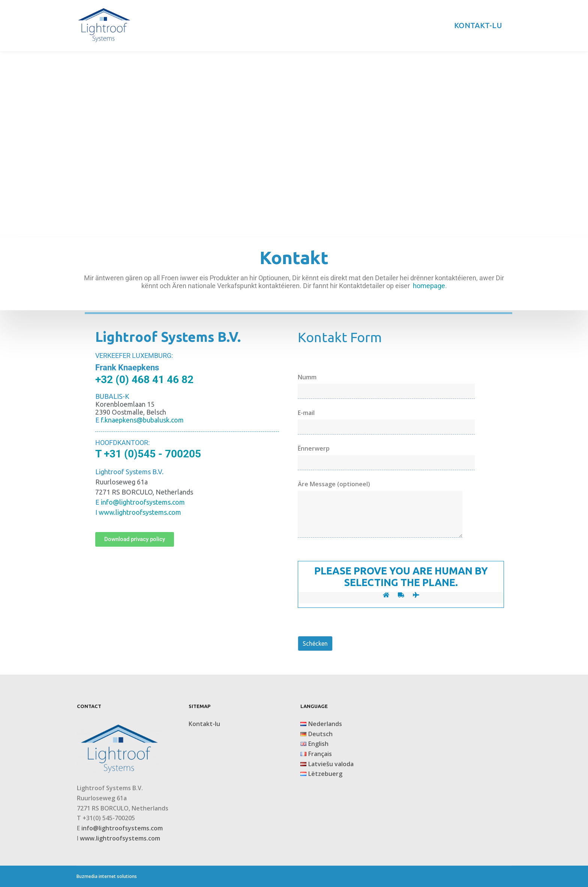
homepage (429, 286)
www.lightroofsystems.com (140, 512)
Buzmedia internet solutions (107, 876)
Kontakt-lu (204, 724)
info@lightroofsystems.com (122, 828)
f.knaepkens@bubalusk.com (142, 420)
